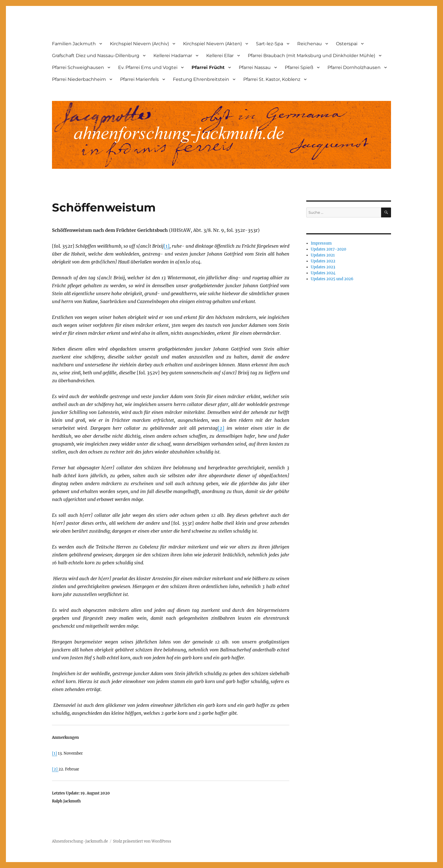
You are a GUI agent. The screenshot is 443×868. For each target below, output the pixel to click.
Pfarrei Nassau (255, 67)
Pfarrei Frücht (208, 67)
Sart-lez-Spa (270, 44)
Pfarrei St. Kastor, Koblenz (272, 79)
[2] (221, 428)
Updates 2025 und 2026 (332, 279)
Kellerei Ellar (220, 56)
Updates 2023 (323, 267)
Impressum (321, 243)
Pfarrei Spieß (299, 67)
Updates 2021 (323, 255)
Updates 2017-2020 (328, 249)
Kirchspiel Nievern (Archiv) (139, 44)
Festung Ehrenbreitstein (201, 79)
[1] (167, 246)
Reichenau (310, 44)
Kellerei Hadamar (173, 56)
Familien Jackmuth (74, 44)
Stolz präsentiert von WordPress (142, 841)
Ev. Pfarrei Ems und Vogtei (148, 67)
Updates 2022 (323, 261)
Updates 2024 (323, 273)
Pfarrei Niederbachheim (79, 79)
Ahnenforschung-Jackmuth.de (80, 841)
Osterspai (347, 44)
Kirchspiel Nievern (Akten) (212, 44)
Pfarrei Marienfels (139, 79)
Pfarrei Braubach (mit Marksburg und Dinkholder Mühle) (311, 56)
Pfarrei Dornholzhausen (354, 67)
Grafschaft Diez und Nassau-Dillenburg (96, 56)
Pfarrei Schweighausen (78, 67)
